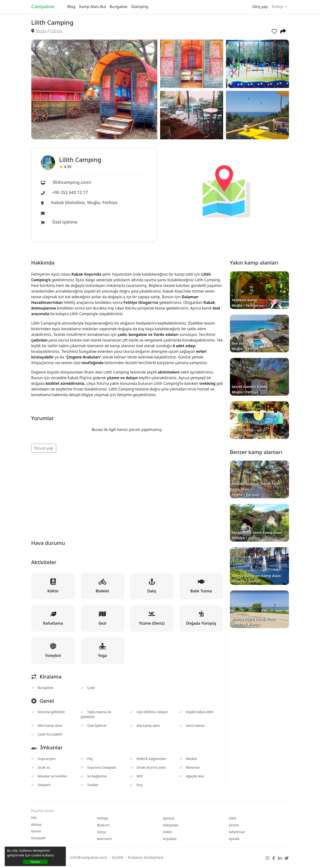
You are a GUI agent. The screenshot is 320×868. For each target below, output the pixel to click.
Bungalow (118, 7)
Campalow (43, 7)
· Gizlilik (117, 857)
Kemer (36, 831)
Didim (168, 832)
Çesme (234, 825)
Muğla (41, 31)
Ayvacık (169, 818)
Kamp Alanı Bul (93, 7)
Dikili (233, 818)
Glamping (140, 7)
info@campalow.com (89, 857)
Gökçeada (171, 825)
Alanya (36, 824)
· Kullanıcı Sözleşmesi (145, 857)
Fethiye (56, 31)
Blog (71, 7)
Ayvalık (234, 839)
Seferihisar (237, 832)
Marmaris (105, 839)
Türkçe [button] (278, 7)
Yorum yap (44, 448)
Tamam (35, 862)
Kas (34, 818)
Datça (102, 832)
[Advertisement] (127, 501)
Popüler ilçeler (43, 811)
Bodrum (103, 825)
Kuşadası (170, 839)
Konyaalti (38, 838)
